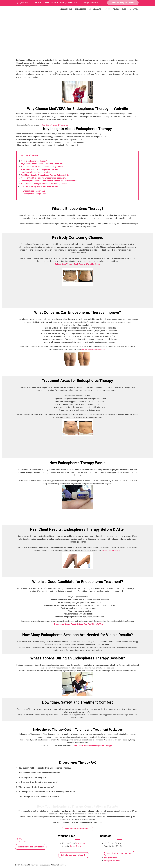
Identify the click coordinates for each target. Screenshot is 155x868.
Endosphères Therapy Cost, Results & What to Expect (77, 264)
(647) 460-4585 (23, 3)
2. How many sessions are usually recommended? (39, 773)
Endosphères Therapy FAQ (34, 191)
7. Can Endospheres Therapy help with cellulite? (38, 797)
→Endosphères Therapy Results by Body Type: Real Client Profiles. (78, 624)
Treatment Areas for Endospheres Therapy (39, 169)
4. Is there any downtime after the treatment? (37, 782)
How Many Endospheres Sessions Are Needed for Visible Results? (49, 181)
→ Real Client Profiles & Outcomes (54, 125)
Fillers (116, 9)
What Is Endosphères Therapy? (34, 161)
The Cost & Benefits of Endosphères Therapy (93, 746)
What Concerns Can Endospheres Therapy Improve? (43, 167)
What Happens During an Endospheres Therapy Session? (44, 184)
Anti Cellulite (95, 9)
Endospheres (81, 9)
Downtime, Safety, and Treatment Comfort (39, 186)
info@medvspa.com (91, 3)
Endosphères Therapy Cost (34, 194)
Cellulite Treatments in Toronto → (93, 349)
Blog (124, 9)
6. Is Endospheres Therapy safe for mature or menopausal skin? (45, 792)
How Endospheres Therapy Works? (35, 172)
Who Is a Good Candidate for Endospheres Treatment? (43, 178)
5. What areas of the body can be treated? (35, 787)
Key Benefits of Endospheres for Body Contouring (42, 164)
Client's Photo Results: (111, 550)
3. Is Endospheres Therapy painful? (32, 777)
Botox (107, 9)
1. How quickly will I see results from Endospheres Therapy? (44, 768)
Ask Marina (134, 9)
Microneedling (66, 9)
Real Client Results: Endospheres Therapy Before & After (45, 175)
